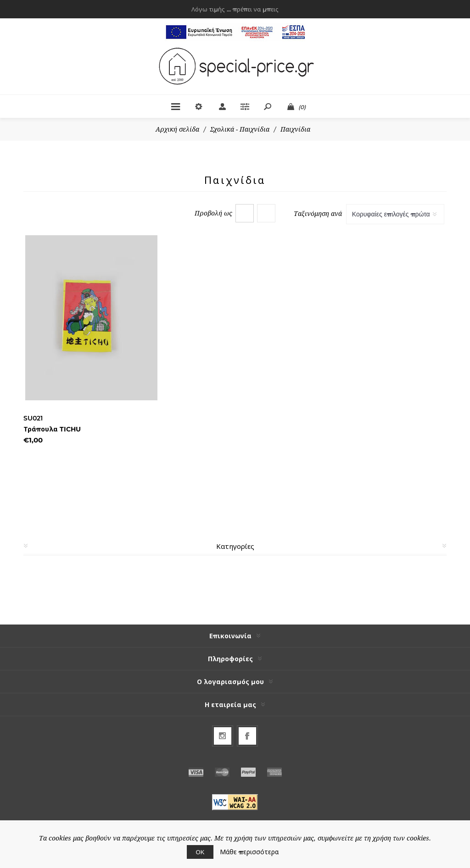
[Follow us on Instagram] (223, 736)
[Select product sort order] (395, 214)
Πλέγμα (245, 213)
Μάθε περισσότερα (249, 852)
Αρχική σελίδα (177, 129)
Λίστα (266, 213)
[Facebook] (247, 736)
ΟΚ (200, 852)
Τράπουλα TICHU (52, 429)
